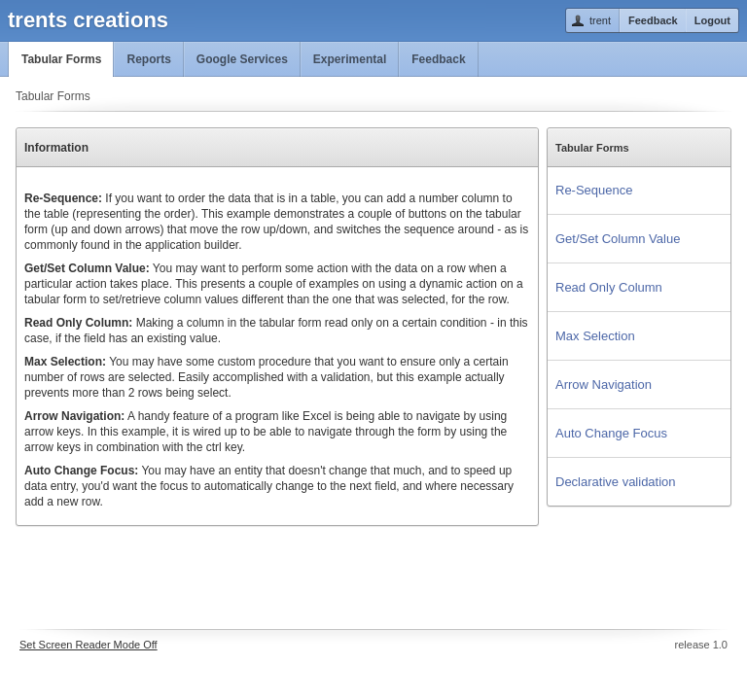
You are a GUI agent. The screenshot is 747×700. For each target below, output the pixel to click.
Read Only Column (609, 287)
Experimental (350, 59)
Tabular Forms (61, 59)
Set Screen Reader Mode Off (89, 645)
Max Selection (595, 336)
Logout (712, 20)
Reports (148, 59)
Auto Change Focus (611, 433)
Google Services (242, 59)
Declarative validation (616, 482)
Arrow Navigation (604, 385)
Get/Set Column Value (618, 239)
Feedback (653, 20)
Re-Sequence (594, 190)
